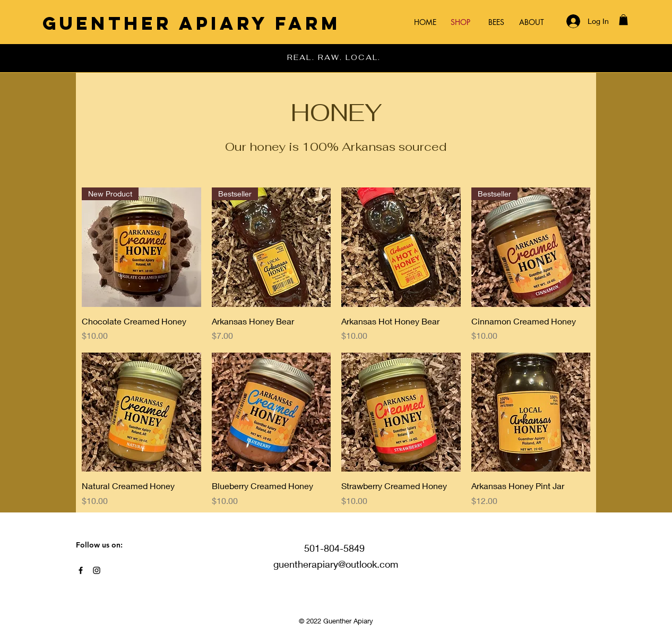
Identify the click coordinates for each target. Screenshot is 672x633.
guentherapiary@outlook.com (336, 564)
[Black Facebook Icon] (81, 570)
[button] (623, 20)
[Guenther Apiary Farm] (192, 23)
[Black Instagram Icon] (97, 570)
